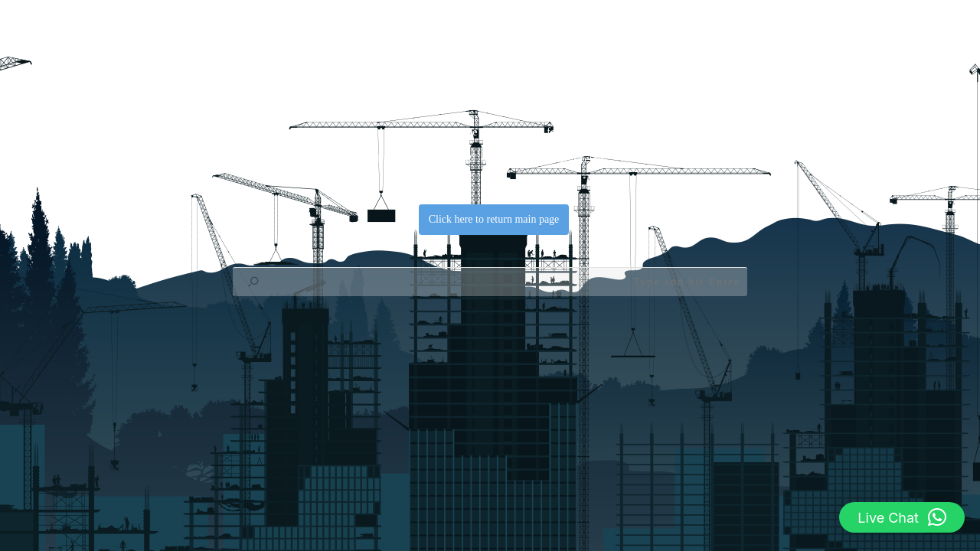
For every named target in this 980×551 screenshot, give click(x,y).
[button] (902, 517)
